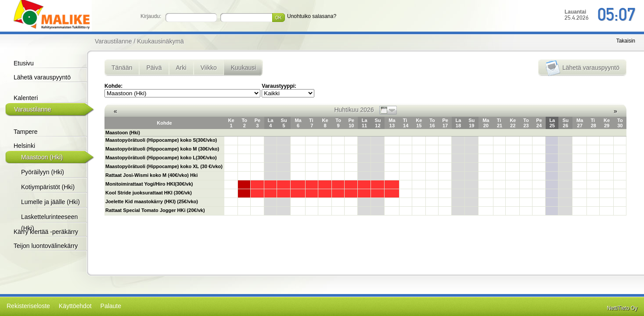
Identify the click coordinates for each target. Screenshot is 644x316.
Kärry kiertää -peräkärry (46, 232)
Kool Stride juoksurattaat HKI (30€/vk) (149, 193)
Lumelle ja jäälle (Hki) (50, 202)
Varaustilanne (33, 109)
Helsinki (24, 146)
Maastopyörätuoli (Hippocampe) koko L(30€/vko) (161, 158)
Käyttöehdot (75, 306)
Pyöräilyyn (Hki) (43, 172)
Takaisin (626, 41)
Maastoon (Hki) (42, 157)
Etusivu (24, 63)
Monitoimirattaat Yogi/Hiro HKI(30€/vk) (149, 184)
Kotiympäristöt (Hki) (48, 187)
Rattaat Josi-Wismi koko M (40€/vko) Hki (151, 175)
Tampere (25, 132)
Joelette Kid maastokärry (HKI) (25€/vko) (152, 201)
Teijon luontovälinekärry (46, 246)
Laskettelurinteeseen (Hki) (49, 223)
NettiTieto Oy (622, 308)
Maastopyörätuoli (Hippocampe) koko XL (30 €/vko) (164, 166)
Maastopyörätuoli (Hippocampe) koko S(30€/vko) (161, 140)
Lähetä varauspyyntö (42, 77)
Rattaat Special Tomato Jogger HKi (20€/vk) (155, 210)
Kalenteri (26, 98)
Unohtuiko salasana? (312, 16)
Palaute (111, 306)
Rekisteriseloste (28, 306)
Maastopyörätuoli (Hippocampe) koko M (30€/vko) (162, 149)
